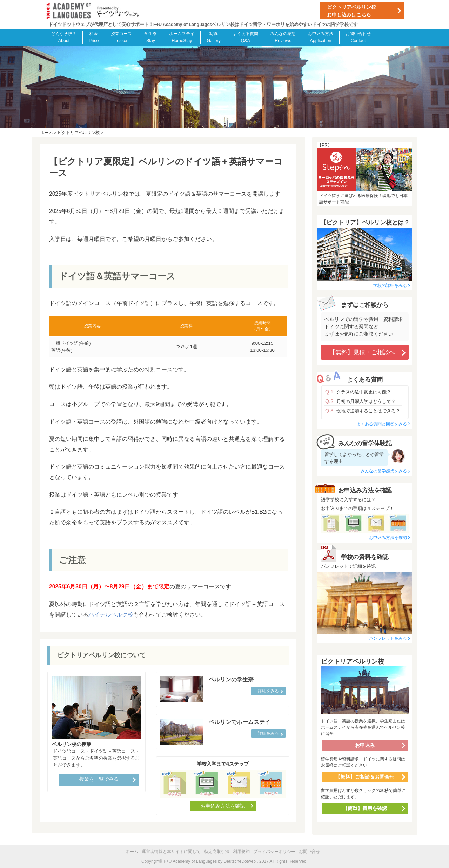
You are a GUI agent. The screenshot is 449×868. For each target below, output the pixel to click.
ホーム (132, 852)
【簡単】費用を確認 (365, 808)
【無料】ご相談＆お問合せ (365, 777)
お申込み (365, 745)
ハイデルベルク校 (111, 615)
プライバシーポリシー (274, 852)
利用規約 (241, 852)
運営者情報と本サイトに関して (171, 852)
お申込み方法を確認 (223, 806)
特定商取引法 (217, 852)
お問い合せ (309, 852)
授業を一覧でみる (99, 779)
